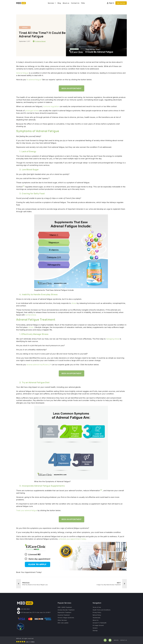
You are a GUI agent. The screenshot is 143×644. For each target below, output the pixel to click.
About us (66, 3)
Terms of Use (97, 607)
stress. (31, 327)
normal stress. (31, 315)
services (116, 640)
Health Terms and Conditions (102, 610)
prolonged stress (32, 111)
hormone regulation (51, 106)
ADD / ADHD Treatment (65, 607)
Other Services (62, 620)
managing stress (113, 339)
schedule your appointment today (72, 539)
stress (74, 303)
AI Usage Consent (98, 625)
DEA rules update (63, 623)
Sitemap (95, 631)
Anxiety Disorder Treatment (66, 610)
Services (52, 3)
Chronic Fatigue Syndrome (66, 618)
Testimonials (96, 618)
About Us (96, 620)
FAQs (83, 3)
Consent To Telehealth (100, 623)
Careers (95, 628)
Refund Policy (97, 615)
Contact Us (75, 3)
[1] (24, 186)
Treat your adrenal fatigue (27, 510)
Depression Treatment (64, 612)
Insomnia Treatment (64, 615)
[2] (101, 490)
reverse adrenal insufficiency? (39, 365)
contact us (124, 640)
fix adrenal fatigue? (34, 80)
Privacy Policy (97, 612)
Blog (59, 3)
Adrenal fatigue (22, 73)
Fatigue (25, 27)
